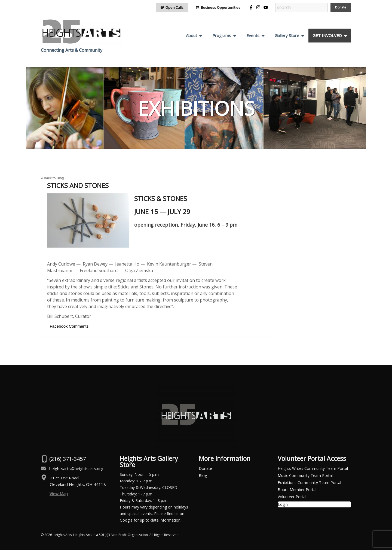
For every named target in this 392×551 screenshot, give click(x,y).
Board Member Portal (297, 491)
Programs (222, 37)
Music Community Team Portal (305, 477)
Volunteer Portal (292, 498)
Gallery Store (287, 37)
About (192, 37)
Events (253, 37)
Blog (203, 477)
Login (283, 506)
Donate (205, 470)
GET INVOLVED (327, 37)
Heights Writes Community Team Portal (313, 470)
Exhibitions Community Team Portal (309, 484)
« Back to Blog (52, 179)
